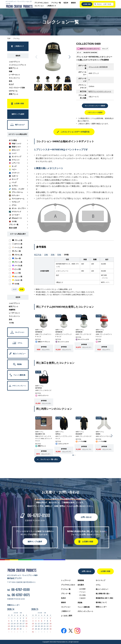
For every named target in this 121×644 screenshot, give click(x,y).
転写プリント (14, 68)
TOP (9, 39)
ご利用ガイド (51, 6)
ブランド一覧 (66, 594)
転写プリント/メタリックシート (100, 91)
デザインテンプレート (85, 611)
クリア (15, 289)
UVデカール (13, 91)
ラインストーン (14, 78)
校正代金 (38, 255)
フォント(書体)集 (84, 607)
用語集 (80, 603)
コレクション (39, 6)
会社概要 (82, 589)
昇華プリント (14, 94)
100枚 (66, 255)
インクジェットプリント (18, 65)
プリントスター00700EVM (98, 67)
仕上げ (11, 84)
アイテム (16, 39)
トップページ (66, 580)
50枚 (59, 255)
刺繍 (10, 71)
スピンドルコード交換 (17, 88)
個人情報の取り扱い (103, 594)
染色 (10, 81)
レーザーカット (14, 75)
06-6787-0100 (39, 516)
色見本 (66, 3)
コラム (98, 585)
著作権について (101, 602)
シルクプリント (14, 62)
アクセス (82, 592)
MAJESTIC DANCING (90, 53)
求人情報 (82, 595)
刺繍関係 (12, 310)
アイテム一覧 (56, 3)
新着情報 (81, 580)
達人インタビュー (102, 589)
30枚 (53, 255)
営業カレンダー (101, 607)
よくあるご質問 (67, 616)
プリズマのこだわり (41, 3)
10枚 (46, 255)
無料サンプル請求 (35, 542)
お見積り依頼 (87, 4)
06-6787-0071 (21, 595)
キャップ (105, 49)
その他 (11, 323)
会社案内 (81, 585)
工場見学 (82, 598)
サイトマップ (100, 580)
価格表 (73, 3)
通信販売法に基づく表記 (104, 598)
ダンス (79, 53)
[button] (70, 57)
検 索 (22, 289)
